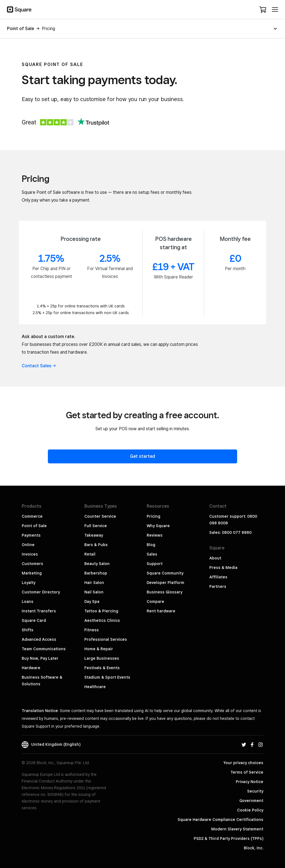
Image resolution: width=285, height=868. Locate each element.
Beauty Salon (97, 564)
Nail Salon (94, 592)
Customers (32, 564)
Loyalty (29, 583)
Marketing (32, 573)
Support (155, 564)
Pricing (153, 516)
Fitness (92, 630)
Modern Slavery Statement (237, 829)
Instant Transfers (39, 611)
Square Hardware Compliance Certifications (220, 820)
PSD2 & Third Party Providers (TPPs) (229, 838)
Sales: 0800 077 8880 (230, 532)
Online (28, 545)
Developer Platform (165, 583)
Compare (155, 602)
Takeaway (94, 535)
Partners (218, 586)
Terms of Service (247, 772)
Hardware (31, 668)
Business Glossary (164, 592)
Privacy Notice (250, 782)
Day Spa (92, 602)
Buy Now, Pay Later (40, 658)
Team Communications (44, 649)
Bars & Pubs (96, 545)
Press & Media (223, 568)
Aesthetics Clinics (102, 620)
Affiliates (218, 577)
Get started (142, 456)
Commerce (32, 516)
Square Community (165, 573)
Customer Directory (41, 592)
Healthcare (95, 687)
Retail (90, 554)
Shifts (28, 630)
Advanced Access (39, 639)
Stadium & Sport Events (107, 677)
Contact (39, 366)
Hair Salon (94, 583)
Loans (28, 602)
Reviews (155, 535)
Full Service (96, 526)
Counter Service (100, 516)
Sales (152, 554)
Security (255, 791)
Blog (151, 545)
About (215, 558)
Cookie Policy (250, 810)
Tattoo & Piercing (101, 611)
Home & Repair (99, 649)
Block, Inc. (254, 848)
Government (251, 801)
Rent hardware (161, 611)
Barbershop (96, 573)
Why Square (158, 526)
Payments (31, 535)
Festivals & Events (102, 668)
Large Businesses (102, 658)
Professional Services (106, 639)
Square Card (34, 620)
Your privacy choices (243, 763)
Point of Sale (34, 526)
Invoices (30, 554)
